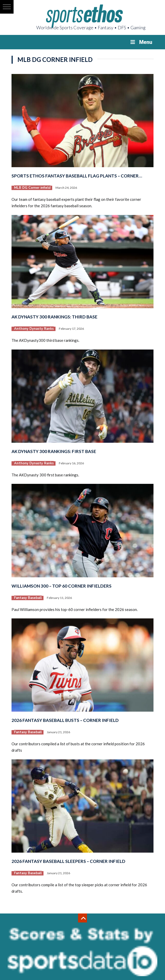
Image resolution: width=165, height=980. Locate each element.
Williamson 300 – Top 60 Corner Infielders (62, 586)
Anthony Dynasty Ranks (34, 329)
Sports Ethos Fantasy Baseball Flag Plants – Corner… (77, 176)
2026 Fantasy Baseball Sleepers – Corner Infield (68, 861)
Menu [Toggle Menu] (141, 42)
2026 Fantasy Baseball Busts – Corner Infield (65, 720)
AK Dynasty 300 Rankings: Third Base (54, 317)
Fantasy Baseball (28, 598)
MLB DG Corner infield (32, 188)
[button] (7, 7)
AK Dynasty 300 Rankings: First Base (54, 451)
